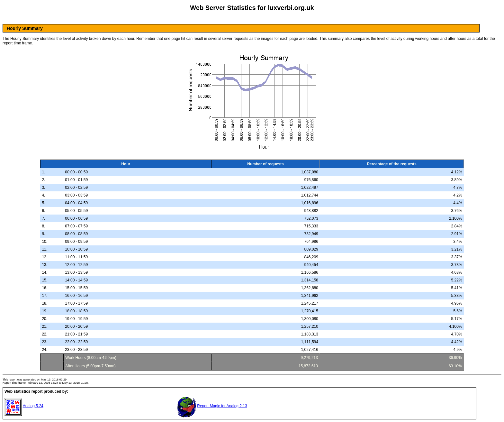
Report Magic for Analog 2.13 (222, 406)
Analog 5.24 (33, 406)
